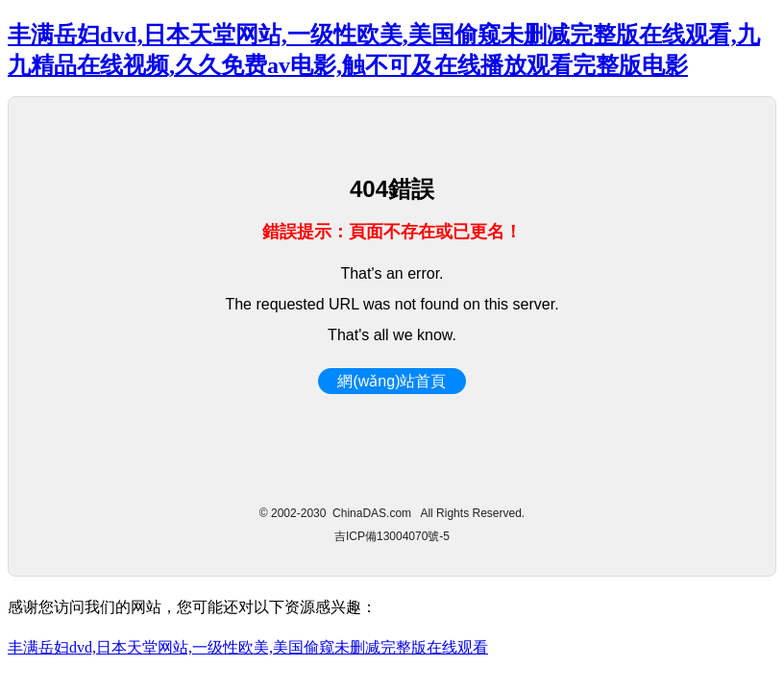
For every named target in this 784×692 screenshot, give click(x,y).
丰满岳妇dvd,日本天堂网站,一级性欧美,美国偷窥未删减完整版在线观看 (248, 647)
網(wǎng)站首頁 (392, 381)
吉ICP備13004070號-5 (392, 536)
